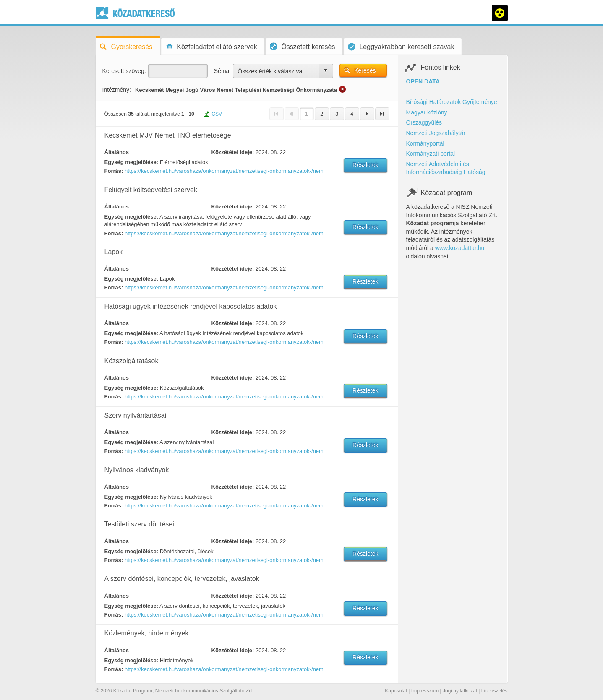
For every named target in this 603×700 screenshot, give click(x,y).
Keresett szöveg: (124, 71)
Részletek (365, 165)
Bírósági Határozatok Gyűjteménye (452, 102)
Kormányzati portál (431, 154)
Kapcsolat (396, 691)
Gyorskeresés (126, 47)
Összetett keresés (302, 46)
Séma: (222, 71)
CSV (217, 114)
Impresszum (425, 691)
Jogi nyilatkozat (460, 691)
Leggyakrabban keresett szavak (401, 47)
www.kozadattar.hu (460, 248)
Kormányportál (425, 143)
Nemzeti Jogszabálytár (436, 133)
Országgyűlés (424, 122)
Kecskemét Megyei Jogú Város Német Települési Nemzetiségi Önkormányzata (236, 90)
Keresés (365, 70)
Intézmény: (117, 90)
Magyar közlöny (427, 112)
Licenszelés (495, 691)
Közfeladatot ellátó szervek (211, 47)
